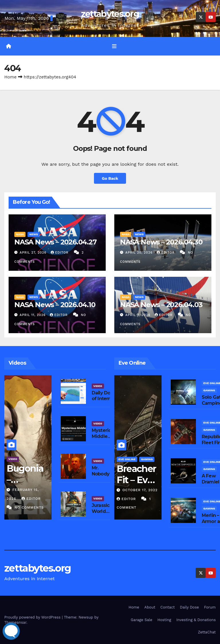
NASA (20, 234)
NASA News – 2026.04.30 (161, 242)
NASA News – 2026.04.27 (55, 242)
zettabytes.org (110, 14)
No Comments (29, 507)
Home (10, 77)
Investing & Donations (196, 620)
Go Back (110, 178)
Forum (210, 607)
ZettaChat (207, 632)
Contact (168, 607)
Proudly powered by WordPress (33, 617)
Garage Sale (141, 620)
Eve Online (127, 459)
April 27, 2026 (34, 253)
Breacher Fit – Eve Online (136, 480)
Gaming (147, 459)
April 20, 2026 (140, 253)
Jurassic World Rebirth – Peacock (102, 514)
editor (60, 253)
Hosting (164, 620)
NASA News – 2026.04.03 (161, 305)
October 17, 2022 (140, 490)
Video (13, 459)
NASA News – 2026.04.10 (55, 305)
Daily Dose (189, 607)
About (150, 607)
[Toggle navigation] (114, 46)
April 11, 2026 (33, 315)
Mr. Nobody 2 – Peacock (104, 474)
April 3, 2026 (139, 315)
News (34, 234)
